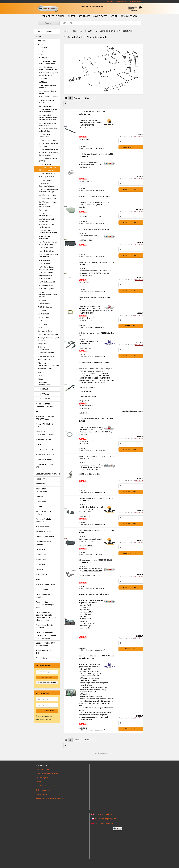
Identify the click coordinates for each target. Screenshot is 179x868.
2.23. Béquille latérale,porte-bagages (47, 185)
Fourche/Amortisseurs (46, 353)
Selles (40, 376)
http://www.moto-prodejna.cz (105, 819)
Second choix (41, 658)
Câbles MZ (40, 569)
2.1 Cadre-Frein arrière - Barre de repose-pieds (48, 63)
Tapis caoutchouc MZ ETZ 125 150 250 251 (94, 530)
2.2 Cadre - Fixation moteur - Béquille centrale (48, 68)
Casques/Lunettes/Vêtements (48, 474)
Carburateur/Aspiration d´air (48, 334)
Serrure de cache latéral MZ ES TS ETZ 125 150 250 (96, 456)
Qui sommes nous (129, 16)
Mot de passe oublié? (43, 720)
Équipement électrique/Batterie (44, 348)
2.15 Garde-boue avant (48, 195)
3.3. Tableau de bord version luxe (47, 220)
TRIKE (38, 579)
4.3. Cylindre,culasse (47, 251)
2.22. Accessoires (46, 180)
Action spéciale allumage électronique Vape (45, 605)
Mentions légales (42, 778)
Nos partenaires (41, 794)
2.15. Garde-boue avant (48, 140)
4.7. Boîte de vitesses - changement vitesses (47, 268)
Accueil (114, 16)
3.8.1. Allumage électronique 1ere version (48, 232)
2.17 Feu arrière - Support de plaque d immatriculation (48, 204)
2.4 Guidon (43, 79)
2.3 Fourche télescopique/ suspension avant (49, 74)
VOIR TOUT (42, 41)
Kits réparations (42, 527)
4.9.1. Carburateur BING (48, 282)
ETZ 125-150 (42, 48)
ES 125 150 (42, 310)
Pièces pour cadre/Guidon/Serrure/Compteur (49, 364)
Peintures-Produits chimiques (43, 520)
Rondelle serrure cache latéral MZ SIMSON (94, 419)
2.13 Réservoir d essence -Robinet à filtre (49, 130)
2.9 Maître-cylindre (46, 106)
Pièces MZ (40, 37)
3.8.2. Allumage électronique (45, 237)
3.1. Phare (43, 210)
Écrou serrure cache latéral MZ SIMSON (93, 298)
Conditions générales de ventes (47, 773)
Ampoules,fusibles (43, 439)
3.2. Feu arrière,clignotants (46, 215)
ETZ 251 (41, 55)
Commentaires (100, 16)
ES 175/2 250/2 (43, 317)
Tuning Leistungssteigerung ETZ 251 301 (48, 294)
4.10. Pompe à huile (46, 285)
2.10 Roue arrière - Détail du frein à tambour (48, 111)
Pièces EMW (41, 554)
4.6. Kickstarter (45, 264)
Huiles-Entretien (42, 479)
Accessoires (41, 484)
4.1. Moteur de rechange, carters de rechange (48, 243)
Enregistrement (135, 2)
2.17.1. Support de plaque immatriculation (49, 154)
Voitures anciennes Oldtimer (44, 543)
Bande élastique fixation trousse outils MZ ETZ (95, 112)
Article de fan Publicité (53, 16)
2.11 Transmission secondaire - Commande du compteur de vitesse (48, 117)
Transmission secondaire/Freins (44, 384)
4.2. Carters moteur (46, 248)
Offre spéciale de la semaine (44, 596)
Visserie (39, 507)
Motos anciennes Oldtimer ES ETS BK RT (45, 405)
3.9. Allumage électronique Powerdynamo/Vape (49, 191)
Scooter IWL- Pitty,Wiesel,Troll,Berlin (45, 433)
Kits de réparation (43, 574)
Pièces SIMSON (42, 389)
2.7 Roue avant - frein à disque (48, 92)
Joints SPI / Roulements (46, 449)
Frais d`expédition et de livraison (47, 786)
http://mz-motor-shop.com (104, 823)
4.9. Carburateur (45, 278)
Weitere (72, 16)
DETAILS (82, 136)
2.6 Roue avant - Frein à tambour (48, 87)
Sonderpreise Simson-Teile (45, 652)
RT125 (39, 411)
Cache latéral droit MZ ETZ (88, 196)
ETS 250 (41, 321)
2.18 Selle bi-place (46, 164)
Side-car (41, 379)
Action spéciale (42, 589)
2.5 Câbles (43, 82)
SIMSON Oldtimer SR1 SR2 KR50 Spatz (45, 418)
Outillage (40, 496)
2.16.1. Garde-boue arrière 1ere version (49, 145)
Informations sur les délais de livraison (49, 798)
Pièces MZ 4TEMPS (44, 399)
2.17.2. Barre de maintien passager (48, 160)
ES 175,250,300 (43, 314)
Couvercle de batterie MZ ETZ (89, 229)
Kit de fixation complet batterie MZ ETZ (92, 333)
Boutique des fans (43, 532)
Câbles (40, 328)
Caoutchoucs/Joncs (45, 331)
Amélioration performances (42, 490)
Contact (39, 782)
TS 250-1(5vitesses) (45, 307)
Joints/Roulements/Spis (46, 356)
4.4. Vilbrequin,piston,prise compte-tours (49, 256)
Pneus (38, 444)
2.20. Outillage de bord (47, 173)
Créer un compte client (44, 716)
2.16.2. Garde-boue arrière (49, 149)
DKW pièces (41, 549)
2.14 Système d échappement (45, 136)
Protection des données (44, 769)
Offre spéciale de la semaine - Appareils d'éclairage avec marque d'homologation (46, 616)
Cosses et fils (41, 502)
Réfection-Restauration (45, 537)
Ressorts (41, 372)
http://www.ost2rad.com (103, 814)
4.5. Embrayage (45, 260)
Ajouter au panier (131, 147)
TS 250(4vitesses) (44, 304)
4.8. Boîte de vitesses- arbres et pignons (47, 274)
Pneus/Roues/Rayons (45, 369)
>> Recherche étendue (47, 683)
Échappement (43, 344)
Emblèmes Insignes (44, 459)
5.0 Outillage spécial (46, 289)
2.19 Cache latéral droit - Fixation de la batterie (48, 169)
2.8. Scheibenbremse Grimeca (47, 101)
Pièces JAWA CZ (43, 394)
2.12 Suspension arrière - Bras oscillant (48, 124)
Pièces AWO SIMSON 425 (44, 425)
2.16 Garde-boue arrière (48, 199)
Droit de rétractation (43, 790)
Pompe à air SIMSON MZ (87, 363)
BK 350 (40, 44)
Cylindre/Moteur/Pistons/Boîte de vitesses (49, 339)
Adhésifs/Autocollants (45, 454)
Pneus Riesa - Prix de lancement (44, 626)
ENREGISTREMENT (47, 711)
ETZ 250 (41, 51)
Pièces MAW (41, 559)
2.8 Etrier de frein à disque (49, 97)
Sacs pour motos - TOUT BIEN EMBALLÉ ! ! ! (46, 644)
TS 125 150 (42, 300)
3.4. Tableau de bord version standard (47, 226)
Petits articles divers (45, 360)
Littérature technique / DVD (45, 466)
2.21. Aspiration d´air (47, 177)
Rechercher (109, 2)
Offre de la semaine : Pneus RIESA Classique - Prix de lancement (46, 635)
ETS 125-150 (42, 324)
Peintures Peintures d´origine (44, 513)
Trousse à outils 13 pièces (88, 594)
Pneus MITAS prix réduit (46, 584)
